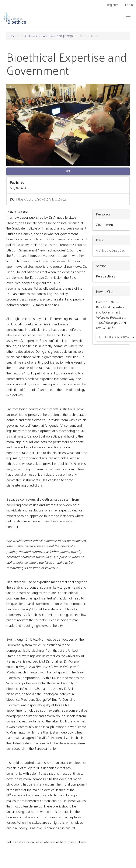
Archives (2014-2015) (58, 36)
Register (112, 5)
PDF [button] (68, 171)
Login (129, 5)
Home (14, 36)
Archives (31, 36)
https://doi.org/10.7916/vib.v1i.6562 (41, 199)
